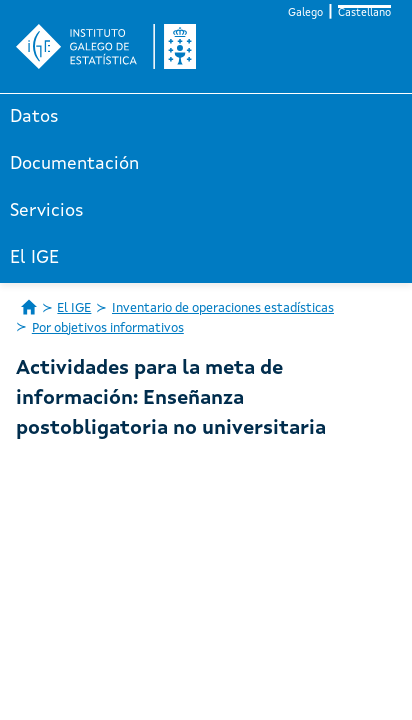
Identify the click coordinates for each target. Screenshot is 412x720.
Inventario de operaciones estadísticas (223, 308)
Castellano (364, 13)
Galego (305, 13)
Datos (34, 117)
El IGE (34, 258)
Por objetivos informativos (108, 328)
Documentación (74, 164)
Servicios (47, 211)
